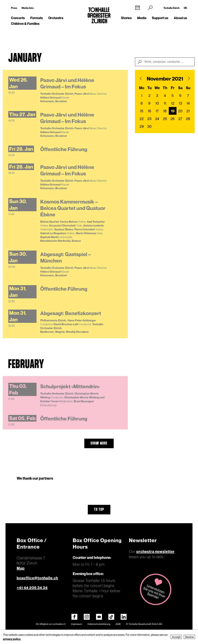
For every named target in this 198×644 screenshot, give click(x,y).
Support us (160, 18)
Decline (189, 637)
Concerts (18, 18)
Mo (142, 88)
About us (180, 18)
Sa (180, 88)
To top (99, 510)
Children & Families (25, 24)
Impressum (77, 624)
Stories (126, 18)
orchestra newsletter (155, 552)
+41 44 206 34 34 (32, 588)
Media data (28, 8)
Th (165, 88)
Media (142, 18)
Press (14, 8)
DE (185, 8)
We (157, 88)
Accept (176, 637)
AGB (118, 624)
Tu (149, 88)
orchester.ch (59, 624)
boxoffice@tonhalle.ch (37, 578)
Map (21, 568)
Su (188, 88)
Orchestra (56, 18)
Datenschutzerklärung (99, 624)
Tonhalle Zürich (171, 8)
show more (99, 443)
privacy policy (12, 639)
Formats (37, 18)
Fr (173, 88)
